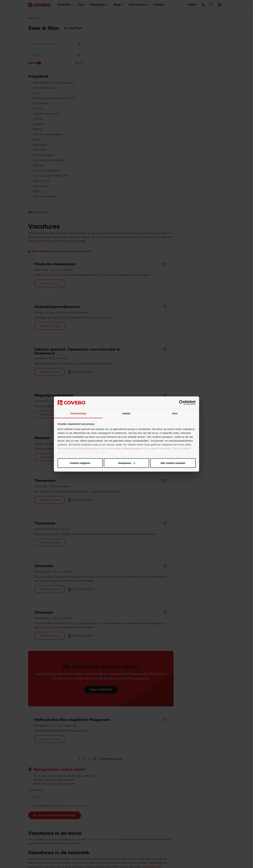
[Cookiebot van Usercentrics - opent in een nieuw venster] (181, 403)
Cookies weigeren (172, 463)
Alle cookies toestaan (80, 463)
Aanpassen (126, 463)
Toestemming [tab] (78, 413)
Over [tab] (175, 413)
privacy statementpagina (83, 448)
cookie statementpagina (127, 448)
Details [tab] (126, 413)
